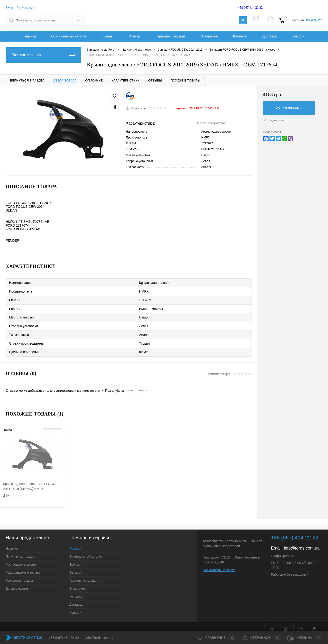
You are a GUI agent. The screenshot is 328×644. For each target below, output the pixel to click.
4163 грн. (32, 495)
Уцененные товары (19, 575)
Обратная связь (24, 638)
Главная (30, 36)
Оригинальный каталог (69, 36)
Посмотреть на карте (219, 564)
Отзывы (134, 36)
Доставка (269, 36)
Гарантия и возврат (171, 36)
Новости (298, 36)
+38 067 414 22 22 (250, 8)
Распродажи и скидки (21, 559)
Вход (9, 7)
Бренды (107, 36)
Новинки (12, 543)
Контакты (240, 36)
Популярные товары (20, 551)
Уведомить (289, 108)
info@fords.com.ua (302, 542)
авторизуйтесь (137, 384)
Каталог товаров (43, 55)
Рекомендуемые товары (23, 567)
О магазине (209, 36)
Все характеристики (211, 123)
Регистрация (27, 7)
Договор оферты (17, 583)
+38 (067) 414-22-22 (64, 638)
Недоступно (275, 120)
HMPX (206, 137)
